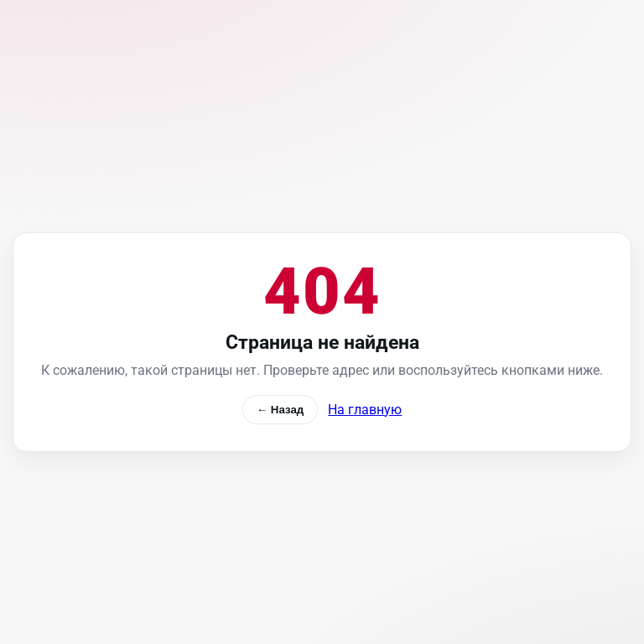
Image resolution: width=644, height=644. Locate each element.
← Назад (280, 410)
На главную (365, 410)
